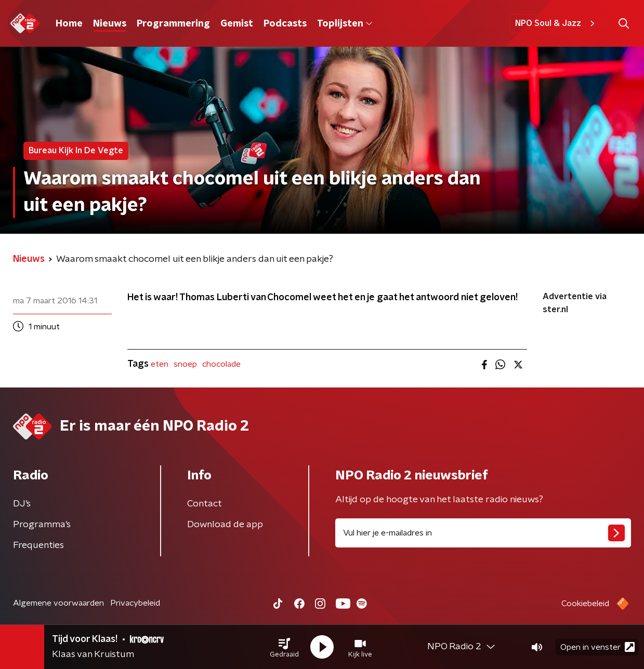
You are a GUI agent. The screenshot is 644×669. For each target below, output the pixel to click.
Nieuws (110, 24)
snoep (185, 364)
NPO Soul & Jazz (556, 23)
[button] (284, 647)
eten (160, 364)
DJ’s (22, 504)
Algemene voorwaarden (58, 603)
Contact (205, 504)
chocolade (221, 364)
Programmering (173, 24)
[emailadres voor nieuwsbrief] (483, 533)
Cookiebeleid (585, 604)
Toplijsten (345, 24)
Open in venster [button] (597, 647)
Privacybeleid (135, 603)
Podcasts (285, 24)
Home (69, 24)
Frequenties (38, 545)
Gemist (237, 24)
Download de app (225, 525)
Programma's (42, 525)
